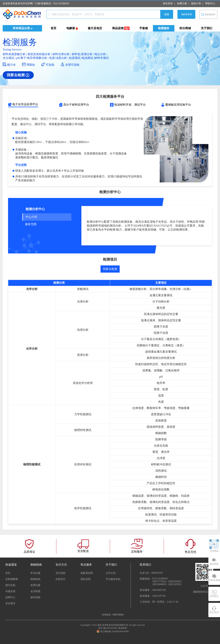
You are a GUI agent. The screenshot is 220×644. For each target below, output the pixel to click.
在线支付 (60, 579)
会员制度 (35, 591)
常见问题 (35, 573)
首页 (8, 573)
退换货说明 (87, 573)
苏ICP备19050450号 (108, 628)
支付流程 (60, 573)
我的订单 (196, 3)
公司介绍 (111, 573)
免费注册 (182, 3)
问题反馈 (10, 591)
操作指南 (35, 597)
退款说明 (85, 579)
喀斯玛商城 (118, 615)
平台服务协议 (113, 579)
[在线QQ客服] (214, 578)
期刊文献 (10, 585)
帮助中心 (210, 3)
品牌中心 (10, 597)
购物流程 (35, 579)
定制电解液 (12, 579)
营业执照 (123, 628)
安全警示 (10, 603)
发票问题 (35, 585)
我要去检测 (110, 269)
